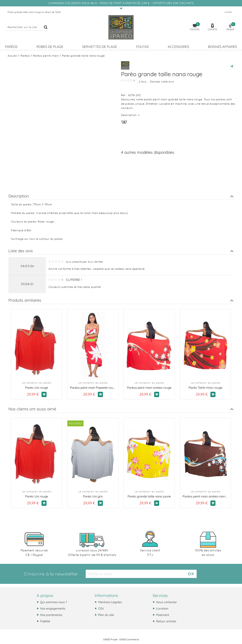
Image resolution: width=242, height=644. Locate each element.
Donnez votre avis (162, 82)
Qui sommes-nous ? (53, 602)
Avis (143, 82)
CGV (101, 608)
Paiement (162, 615)
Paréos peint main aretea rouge (149, 388)
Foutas (142, 47)
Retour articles (166, 621)
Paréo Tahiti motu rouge (205, 388)
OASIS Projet (110, 639)
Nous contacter (166, 602)
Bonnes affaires (223, 47)
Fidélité (45, 621)
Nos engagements (52, 608)
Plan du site (106, 615)
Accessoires (178, 47)
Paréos (11, 47)
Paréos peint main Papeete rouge (93, 388)
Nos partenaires (51, 615)
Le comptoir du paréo (37, 383)
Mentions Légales (110, 602)
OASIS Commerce (129, 639)
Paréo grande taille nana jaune (149, 496)
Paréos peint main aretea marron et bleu (205, 496)
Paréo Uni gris (93, 496)
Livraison (162, 608)
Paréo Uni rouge (37, 388)
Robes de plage (50, 47)
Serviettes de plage (100, 47)
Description (129, 115)
